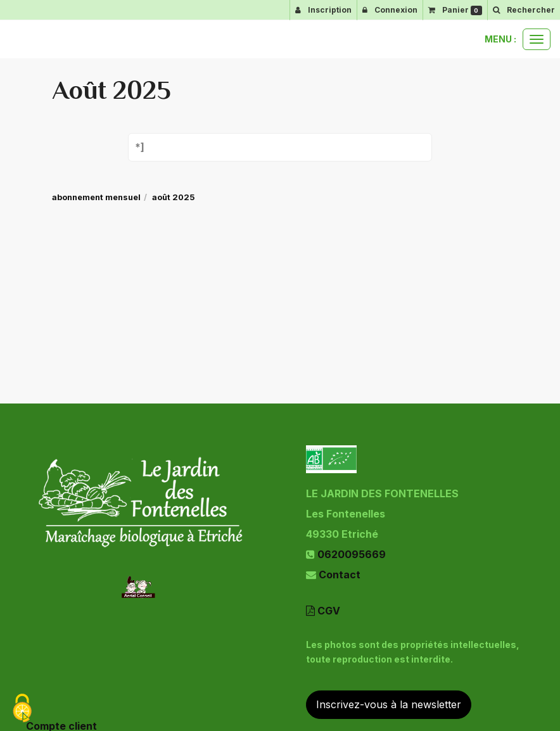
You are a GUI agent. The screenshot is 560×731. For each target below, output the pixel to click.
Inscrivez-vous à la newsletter (389, 704)
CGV (323, 611)
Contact (340, 575)
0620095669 (352, 554)
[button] (524, 10)
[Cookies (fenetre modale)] (22, 709)
